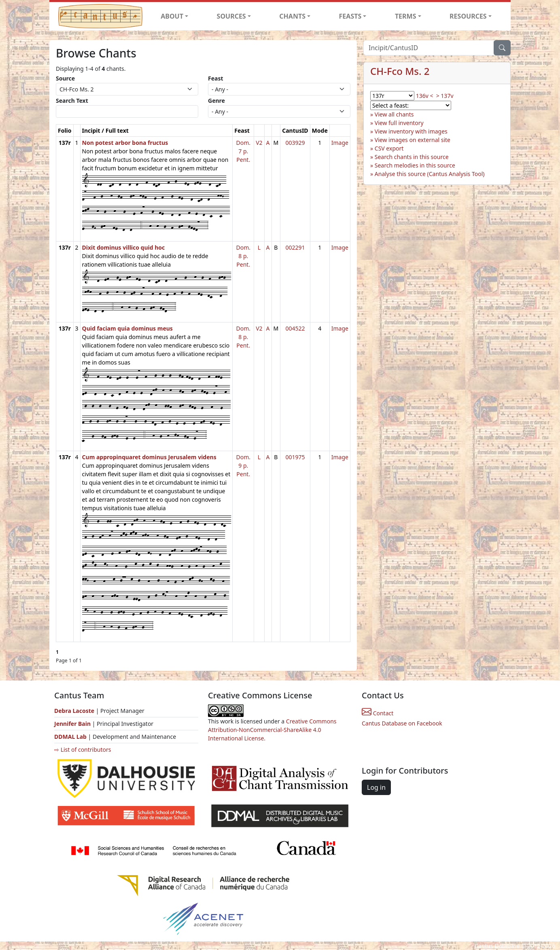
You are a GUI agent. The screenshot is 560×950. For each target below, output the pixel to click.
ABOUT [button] (172, 16)
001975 (295, 457)
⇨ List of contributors (83, 750)
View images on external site (413, 140)
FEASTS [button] (350, 16)
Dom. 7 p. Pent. (243, 151)
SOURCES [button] (231, 16)
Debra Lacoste (74, 711)
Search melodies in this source (415, 165)
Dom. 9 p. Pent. (243, 465)
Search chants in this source (412, 157)
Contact (378, 713)
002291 (295, 247)
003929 (295, 143)
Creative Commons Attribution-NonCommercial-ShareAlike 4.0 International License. (272, 730)
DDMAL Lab (70, 737)
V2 (259, 143)
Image (340, 143)
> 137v (445, 96)
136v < (425, 96)
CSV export (389, 148)
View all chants (394, 114)
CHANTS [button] (292, 16)
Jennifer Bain (73, 724)
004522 (295, 328)
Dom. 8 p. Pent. (243, 256)
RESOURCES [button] (468, 16)
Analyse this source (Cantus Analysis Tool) (430, 174)
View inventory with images (411, 131)
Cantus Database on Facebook (402, 723)
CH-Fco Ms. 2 (400, 71)
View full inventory (399, 123)
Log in (376, 787)
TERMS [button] (406, 16)
